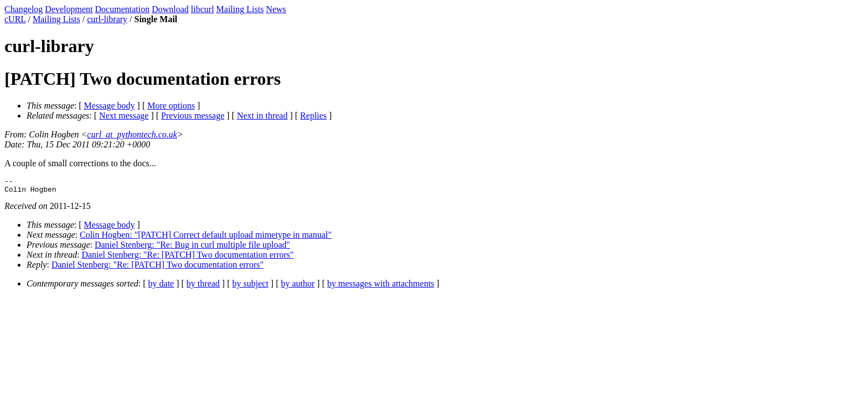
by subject (250, 287)
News (276, 9)
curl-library (107, 19)
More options (171, 106)
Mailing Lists (240, 9)
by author (298, 287)
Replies (313, 116)
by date (161, 287)
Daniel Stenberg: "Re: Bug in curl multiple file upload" (192, 248)
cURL (15, 19)
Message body (110, 106)
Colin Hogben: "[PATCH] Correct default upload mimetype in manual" (206, 238)
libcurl (203, 9)
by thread (203, 287)
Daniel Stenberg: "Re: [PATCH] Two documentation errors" (187, 258)
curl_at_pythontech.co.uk (132, 134)
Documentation (123, 9)
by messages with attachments (381, 287)
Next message (124, 116)
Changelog (24, 9)
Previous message (193, 116)
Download (170, 9)
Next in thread (262, 116)
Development (69, 9)
